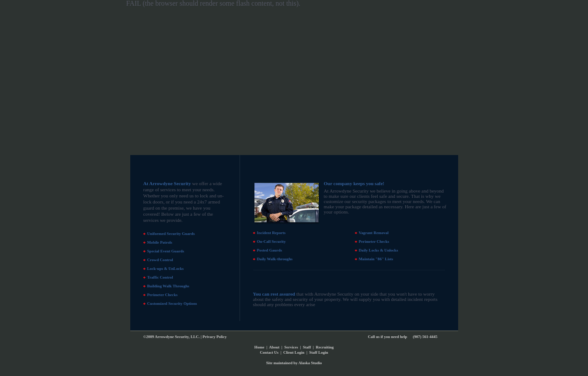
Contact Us (269, 352)
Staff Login (318, 352)
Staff (307, 347)
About (274, 347)
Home (259, 347)
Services (291, 347)
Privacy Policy (214, 337)
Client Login (294, 352)
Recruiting (325, 347)
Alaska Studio (310, 363)
